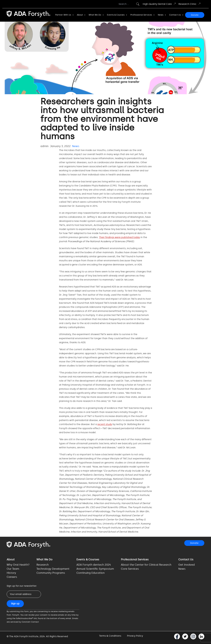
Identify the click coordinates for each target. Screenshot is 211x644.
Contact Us (176, 15)
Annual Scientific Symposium (95, 569)
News (162, 15)
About (81, 15)
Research (43, 565)
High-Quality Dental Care (159, 4)
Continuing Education (91, 573)
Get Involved (187, 565)
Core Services (130, 569)
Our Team (13, 569)
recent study (105, 424)
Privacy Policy (135, 636)
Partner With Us (65, 15)
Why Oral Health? (18, 565)
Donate (195, 15)
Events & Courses (117, 15)
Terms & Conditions (110, 636)
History (11, 573)
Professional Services (143, 15)
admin (44, 146)
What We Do (96, 15)
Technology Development (53, 569)
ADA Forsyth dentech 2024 (94, 565)
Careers (12, 577)
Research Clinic (190, 4)
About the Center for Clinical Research (146, 565)
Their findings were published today (119, 237)
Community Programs (51, 573)
